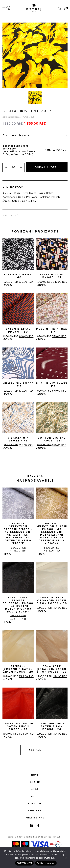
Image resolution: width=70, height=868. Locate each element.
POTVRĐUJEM (24, 863)
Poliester (56, 197)
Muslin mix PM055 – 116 (18, 385)
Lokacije (35, 804)
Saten (16, 201)
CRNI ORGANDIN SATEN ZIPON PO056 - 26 (52, 726)
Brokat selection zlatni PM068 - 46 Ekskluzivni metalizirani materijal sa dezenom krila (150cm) (52, 534)
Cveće (33, 193)
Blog (35, 796)
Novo (35, 775)
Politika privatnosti (46, 863)
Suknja (24, 201)
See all (35, 750)
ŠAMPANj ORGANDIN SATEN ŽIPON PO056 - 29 (18, 669)
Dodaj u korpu (47, 167)
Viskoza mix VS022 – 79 (18, 439)
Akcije (35, 782)
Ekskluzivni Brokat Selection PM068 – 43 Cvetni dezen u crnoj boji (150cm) (18, 605)
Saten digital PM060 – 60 (18, 331)
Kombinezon (10, 197)
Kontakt (35, 811)
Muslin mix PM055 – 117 (52, 331)
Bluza (17, 193)
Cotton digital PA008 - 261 (52, 439)
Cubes (60, 837)
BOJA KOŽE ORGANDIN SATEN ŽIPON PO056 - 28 (52, 669)
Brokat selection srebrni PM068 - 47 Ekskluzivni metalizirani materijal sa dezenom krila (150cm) (18, 534)
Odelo (22, 197)
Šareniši (7, 201)
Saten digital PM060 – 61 (52, 276)
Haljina (41, 193)
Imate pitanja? (11, 215)
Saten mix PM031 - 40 (18, 276)
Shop (35, 789)
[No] (66, 858)
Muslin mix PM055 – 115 (52, 385)
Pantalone (32, 197)
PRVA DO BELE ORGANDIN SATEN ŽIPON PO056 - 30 (52, 601)
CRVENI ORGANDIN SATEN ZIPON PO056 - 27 (18, 726)
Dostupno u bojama (35, 136)
